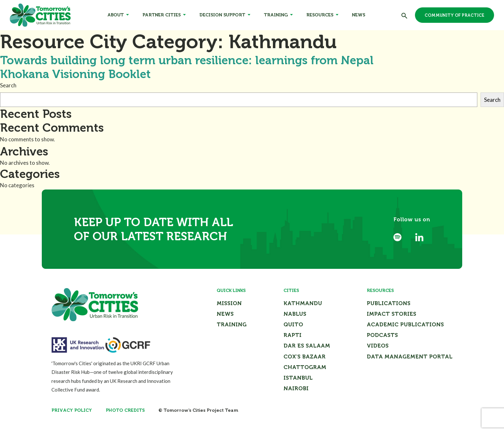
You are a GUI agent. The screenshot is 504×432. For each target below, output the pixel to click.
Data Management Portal (410, 357)
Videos (378, 346)
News (359, 15)
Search (8, 85)
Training (276, 15)
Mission (229, 303)
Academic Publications (405, 324)
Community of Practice (455, 15)
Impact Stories (392, 314)
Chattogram (305, 367)
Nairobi (296, 388)
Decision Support (222, 15)
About (116, 15)
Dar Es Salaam (307, 346)
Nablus (295, 314)
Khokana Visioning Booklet (75, 74)
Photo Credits (125, 410)
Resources (320, 15)
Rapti (292, 335)
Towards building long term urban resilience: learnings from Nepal (187, 60)
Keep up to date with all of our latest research (153, 229)
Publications (389, 303)
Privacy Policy (72, 410)
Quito (293, 324)
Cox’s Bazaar (305, 357)
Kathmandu (303, 303)
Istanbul (298, 378)
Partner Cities (162, 15)
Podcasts (382, 335)
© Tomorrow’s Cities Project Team (198, 410)
